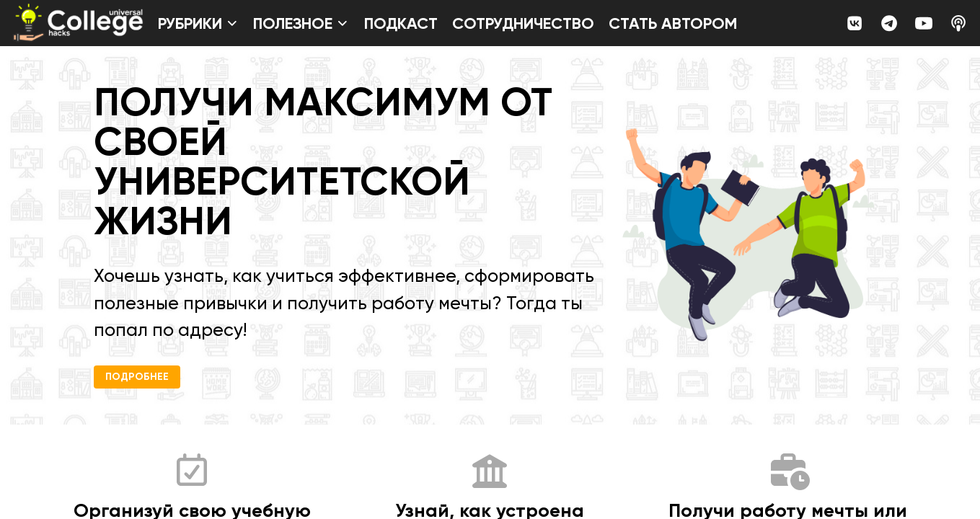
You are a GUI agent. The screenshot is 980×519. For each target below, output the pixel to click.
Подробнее (137, 377)
